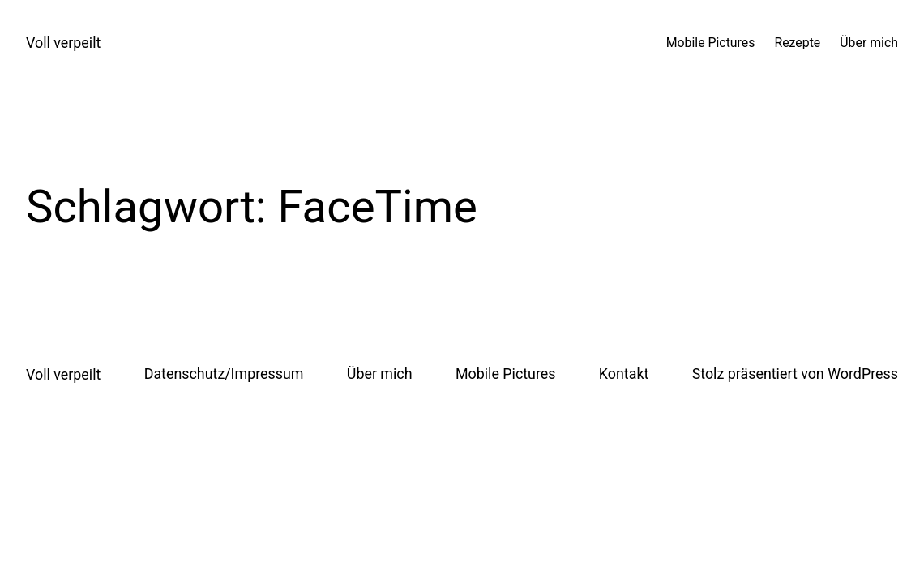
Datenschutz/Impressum (224, 374)
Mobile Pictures (506, 374)
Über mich (380, 374)
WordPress (863, 374)
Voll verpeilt (63, 43)
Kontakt (624, 374)
